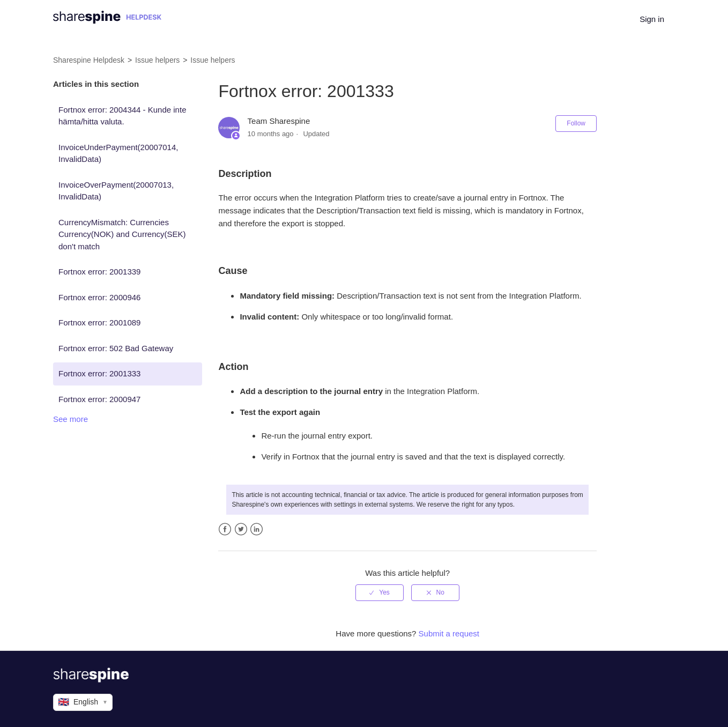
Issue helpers (157, 60)
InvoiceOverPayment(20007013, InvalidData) (116, 191)
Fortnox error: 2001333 (99, 373)
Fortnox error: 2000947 (99, 399)
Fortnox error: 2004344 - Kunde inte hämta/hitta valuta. (122, 116)
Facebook (225, 529)
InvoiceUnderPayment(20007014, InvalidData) (118, 153)
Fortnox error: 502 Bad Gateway (116, 348)
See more (70, 419)
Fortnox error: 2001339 (99, 272)
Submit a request (449, 633)
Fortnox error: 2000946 (99, 297)
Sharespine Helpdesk (89, 60)
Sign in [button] (652, 19)
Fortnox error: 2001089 (99, 322)
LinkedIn (257, 529)
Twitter (241, 529)
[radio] (380, 592)
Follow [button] (576, 123)
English (83, 702)
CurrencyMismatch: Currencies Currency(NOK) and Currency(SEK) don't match (122, 234)
